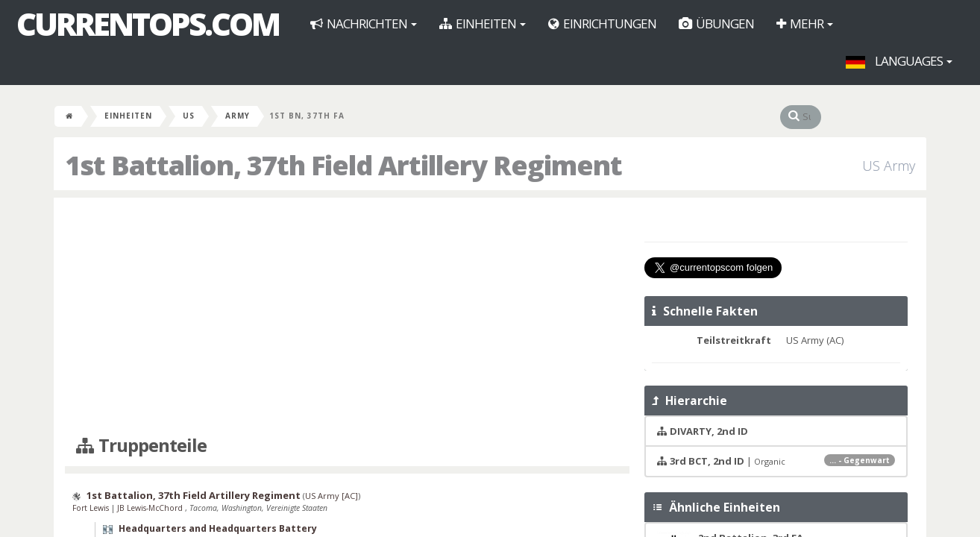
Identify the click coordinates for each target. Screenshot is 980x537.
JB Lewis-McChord (151, 508)
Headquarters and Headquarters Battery (218, 528)
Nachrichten (364, 23)
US (189, 116)
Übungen (716, 23)
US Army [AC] (332, 496)
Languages (899, 61)
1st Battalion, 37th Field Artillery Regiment (194, 495)
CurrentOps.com (148, 24)
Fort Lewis (92, 508)
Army (238, 116)
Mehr (805, 23)
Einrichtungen (602, 23)
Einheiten (483, 23)
